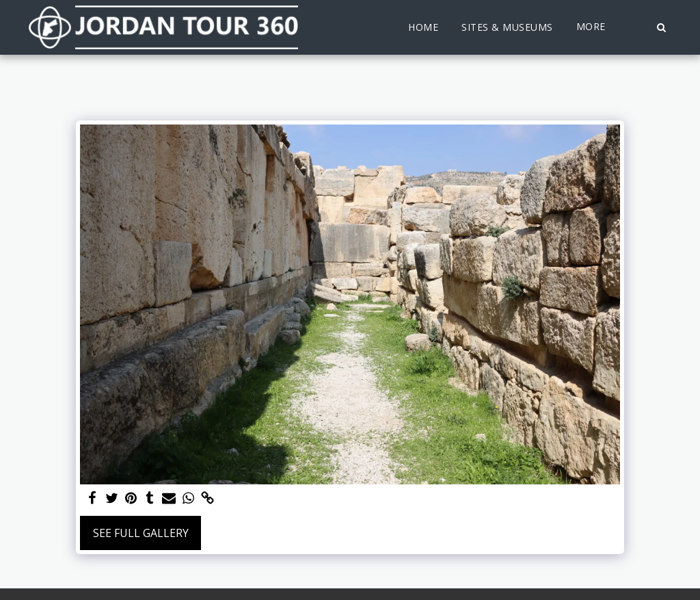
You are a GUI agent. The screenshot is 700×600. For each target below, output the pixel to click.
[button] (661, 27)
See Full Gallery (141, 533)
